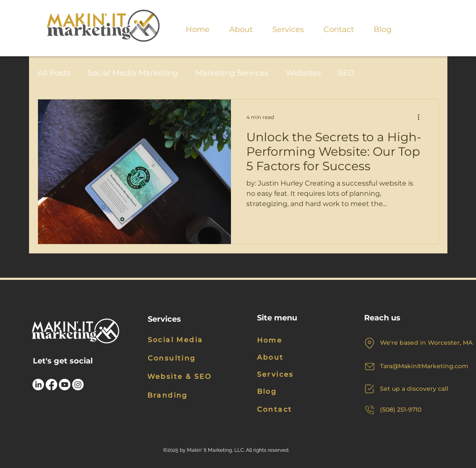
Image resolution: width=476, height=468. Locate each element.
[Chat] (370, 389)
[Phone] (370, 410)
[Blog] (284, 392)
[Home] (278, 340)
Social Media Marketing (133, 73)
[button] (288, 26)
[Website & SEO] (184, 377)
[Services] (284, 375)
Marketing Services (232, 73)
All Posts (54, 73)
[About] (278, 358)
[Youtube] (65, 385)
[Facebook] (51, 385)
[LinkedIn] (38, 385)
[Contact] (284, 409)
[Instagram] (78, 385)
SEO (346, 73)
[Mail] (370, 366)
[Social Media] (183, 340)
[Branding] (169, 395)
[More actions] (422, 117)
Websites (303, 73)
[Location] (370, 343)
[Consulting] (181, 358)
